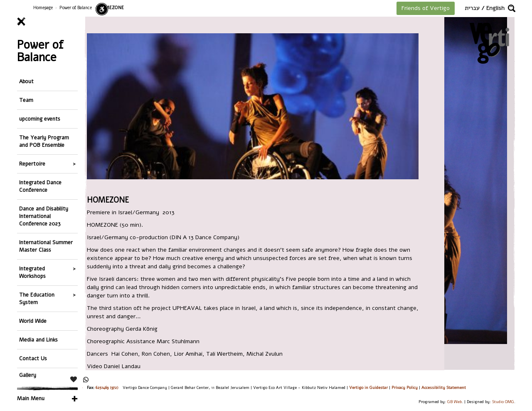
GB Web (454, 402)
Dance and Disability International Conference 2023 (44, 216)
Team (26, 100)
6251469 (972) (107, 387)
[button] (512, 8)
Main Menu (31, 398)
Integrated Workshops (32, 272)
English (495, 8)
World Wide (33, 321)
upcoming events (40, 119)
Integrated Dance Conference (40, 186)
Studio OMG (503, 402)
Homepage (43, 8)
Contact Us (33, 358)
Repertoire (32, 164)
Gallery (28, 375)
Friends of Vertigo (426, 8)
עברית (472, 8)
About (26, 81)
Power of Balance (76, 8)
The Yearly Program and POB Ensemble (44, 141)
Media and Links (38, 340)
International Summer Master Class (46, 246)
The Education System (37, 298)
